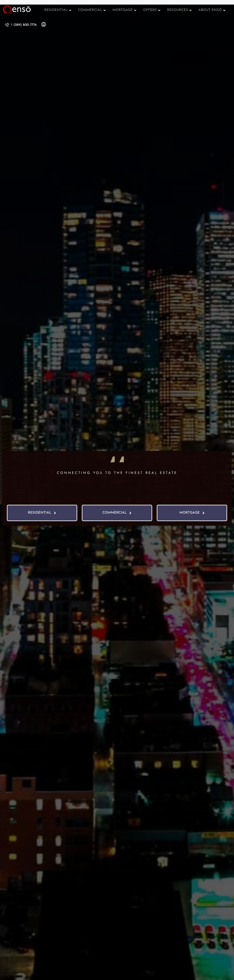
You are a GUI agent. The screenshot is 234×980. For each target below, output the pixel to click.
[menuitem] (21, 25)
